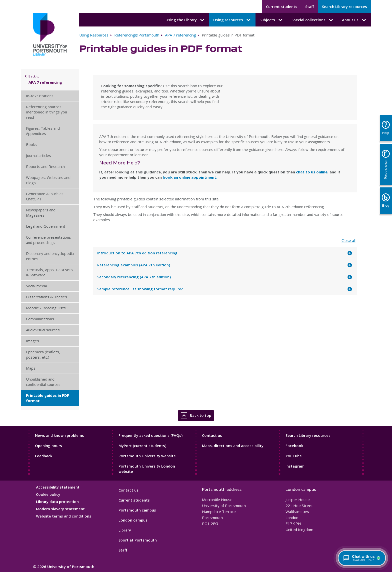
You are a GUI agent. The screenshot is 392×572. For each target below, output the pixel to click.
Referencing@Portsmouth (137, 35)
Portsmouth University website (147, 456)
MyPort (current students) (142, 446)
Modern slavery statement (60, 509)
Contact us (212, 435)
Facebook (294, 446)
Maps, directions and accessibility (233, 446)
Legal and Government (46, 226)
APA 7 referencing (180, 35)
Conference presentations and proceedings (48, 240)
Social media (36, 286)
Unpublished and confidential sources (43, 382)
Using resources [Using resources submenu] (232, 20)
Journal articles (38, 155)
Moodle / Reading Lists (46, 308)
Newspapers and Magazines (41, 213)
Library (125, 530)
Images (32, 341)
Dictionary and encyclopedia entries (50, 256)
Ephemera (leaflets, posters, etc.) (43, 354)
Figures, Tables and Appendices (43, 131)
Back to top (196, 416)
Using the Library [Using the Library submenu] (185, 20)
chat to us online (312, 172)
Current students (282, 6)
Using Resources (94, 35)
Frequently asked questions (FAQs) (150, 435)
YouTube (294, 456)
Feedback (44, 456)
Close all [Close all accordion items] (348, 241)
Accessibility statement (58, 487)
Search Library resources (344, 6)
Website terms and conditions (64, 516)
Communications (40, 319)
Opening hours (48, 446)
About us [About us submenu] (354, 20)
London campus (133, 520)
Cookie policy (48, 494)
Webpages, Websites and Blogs (48, 180)
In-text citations (40, 96)
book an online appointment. (190, 177)
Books (31, 144)
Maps (31, 368)
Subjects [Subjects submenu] (271, 20)
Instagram (295, 466)
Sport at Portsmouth (138, 540)
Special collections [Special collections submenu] (313, 20)
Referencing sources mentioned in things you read (46, 112)
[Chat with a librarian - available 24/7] (362, 558)
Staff (310, 6)
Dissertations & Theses (46, 297)
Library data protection (57, 502)
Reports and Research (45, 166)
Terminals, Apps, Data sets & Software (49, 272)
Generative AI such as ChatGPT (45, 196)
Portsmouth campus (137, 510)
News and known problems (59, 435)
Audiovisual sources (43, 330)
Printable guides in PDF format (47, 398)
